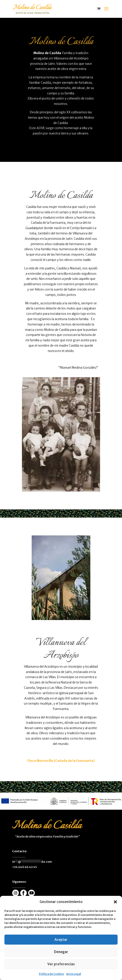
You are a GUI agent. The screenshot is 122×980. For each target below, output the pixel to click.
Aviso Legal (74, 974)
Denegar (61, 952)
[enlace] (100, 9)
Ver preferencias (61, 964)
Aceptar (61, 940)
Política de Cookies (51, 974)
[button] (115, 902)
